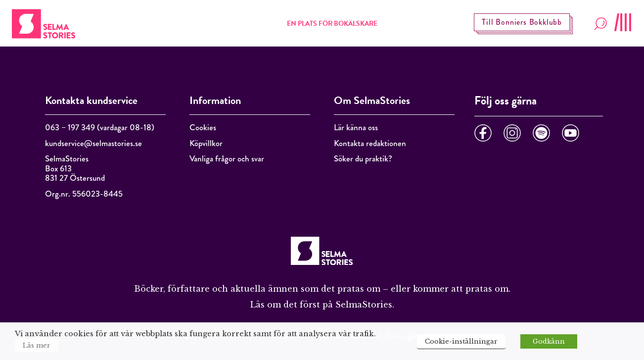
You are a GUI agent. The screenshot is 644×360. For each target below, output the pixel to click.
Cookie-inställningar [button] (461, 341)
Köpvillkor (206, 143)
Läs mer (37, 345)
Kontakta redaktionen (370, 143)
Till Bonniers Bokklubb (522, 22)
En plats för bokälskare (332, 24)
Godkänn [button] (549, 341)
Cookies (203, 128)
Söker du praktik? (363, 159)
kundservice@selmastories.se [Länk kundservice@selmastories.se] (93, 143)
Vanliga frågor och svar (227, 159)
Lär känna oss (356, 128)
